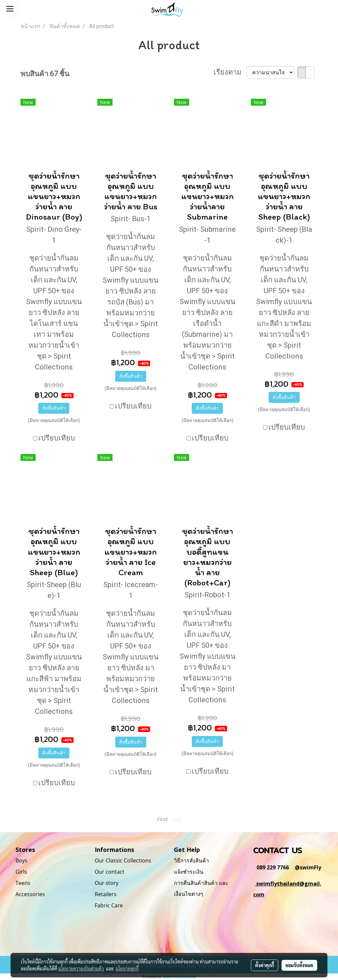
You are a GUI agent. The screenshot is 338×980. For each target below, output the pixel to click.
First (162, 819)
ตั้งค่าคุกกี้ (265, 965)
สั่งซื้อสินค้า (54, 408)
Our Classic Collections (123, 860)
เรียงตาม (230, 72)
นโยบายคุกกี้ (127, 968)
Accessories (30, 894)
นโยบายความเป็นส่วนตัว (81, 968)
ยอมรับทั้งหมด (299, 965)
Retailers (106, 894)
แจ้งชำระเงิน (189, 872)
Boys (21, 860)
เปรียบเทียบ (57, 438)
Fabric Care (109, 905)
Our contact (110, 872)
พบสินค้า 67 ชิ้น (45, 74)
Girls (21, 872)
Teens (23, 883)
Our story (107, 883)
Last (176, 819)
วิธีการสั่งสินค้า (191, 860)
